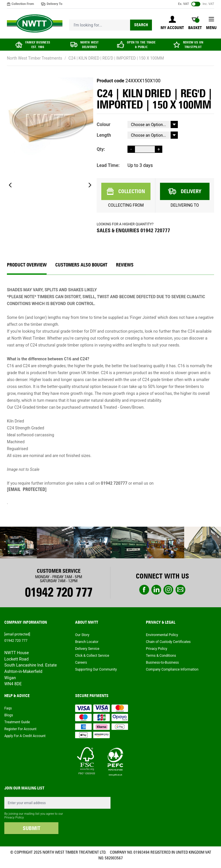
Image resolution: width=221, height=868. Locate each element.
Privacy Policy (157, 649)
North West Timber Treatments (35, 58)
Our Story (82, 635)
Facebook (144, 590)
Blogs (9, 715)
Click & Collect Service (92, 656)
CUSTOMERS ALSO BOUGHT (81, 265)
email (180, 590)
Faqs (8, 708)
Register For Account (20, 729)
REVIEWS (125, 265)
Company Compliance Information (172, 669)
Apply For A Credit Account (25, 736)
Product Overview (27, 265)
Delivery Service (87, 649)
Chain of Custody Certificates (168, 642)
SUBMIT (32, 828)
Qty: (101, 149)
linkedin (156, 590)
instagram (168, 590)
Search (141, 25)
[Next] (90, 185)
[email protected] (27, 489)
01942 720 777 (59, 592)
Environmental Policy (162, 635)
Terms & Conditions (161, 656)
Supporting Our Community (96, 669)
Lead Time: (108, 165)
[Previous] (10, 185)
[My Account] (172, 23)
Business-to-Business (162, 663)
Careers (81, 663)
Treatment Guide (17, 722)
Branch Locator (87, 642)
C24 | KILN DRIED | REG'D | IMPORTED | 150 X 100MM (116, 58)
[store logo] (35, 24)
